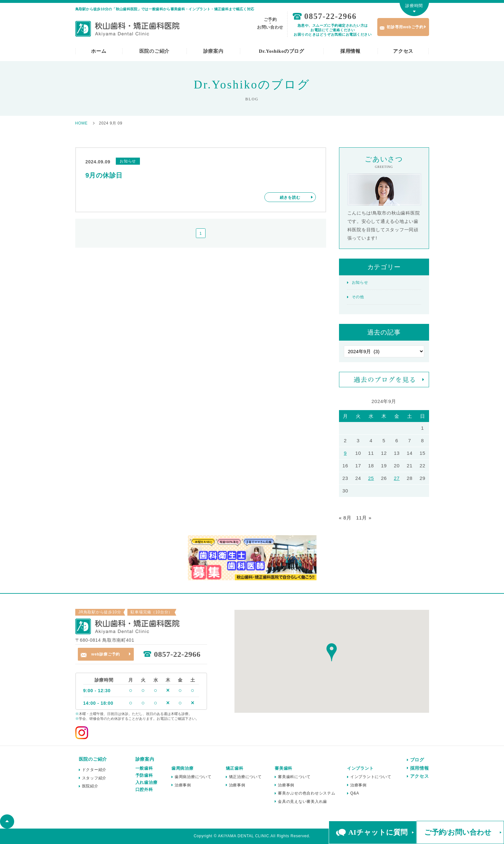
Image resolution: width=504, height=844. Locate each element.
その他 (358, 297)
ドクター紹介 (94, 770)
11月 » (364, 518)
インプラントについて (371, 777)
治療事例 (183, 785)
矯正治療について (245, 777)
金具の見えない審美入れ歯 (302, 802)
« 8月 (345, 518)
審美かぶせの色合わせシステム (307, 793)
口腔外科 (144, 789)
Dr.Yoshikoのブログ (282, 51)
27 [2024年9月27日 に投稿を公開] (397, 478)
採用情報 (350, 51)
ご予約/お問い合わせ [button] (458, 832)
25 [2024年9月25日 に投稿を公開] (371, 478)
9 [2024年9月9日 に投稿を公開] (345, 453)
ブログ (417, 760)
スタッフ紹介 (94, 778)
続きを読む (290, 197)
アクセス (403, 51)
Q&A (355, 793)
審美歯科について (294, 777)
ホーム (99, 51)
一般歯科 (144, 768)
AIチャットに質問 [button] (378, 832)
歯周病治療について (193, 777)
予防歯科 (144, 775)
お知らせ (360, 282)
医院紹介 (90, 786)
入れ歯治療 (147, 782)
